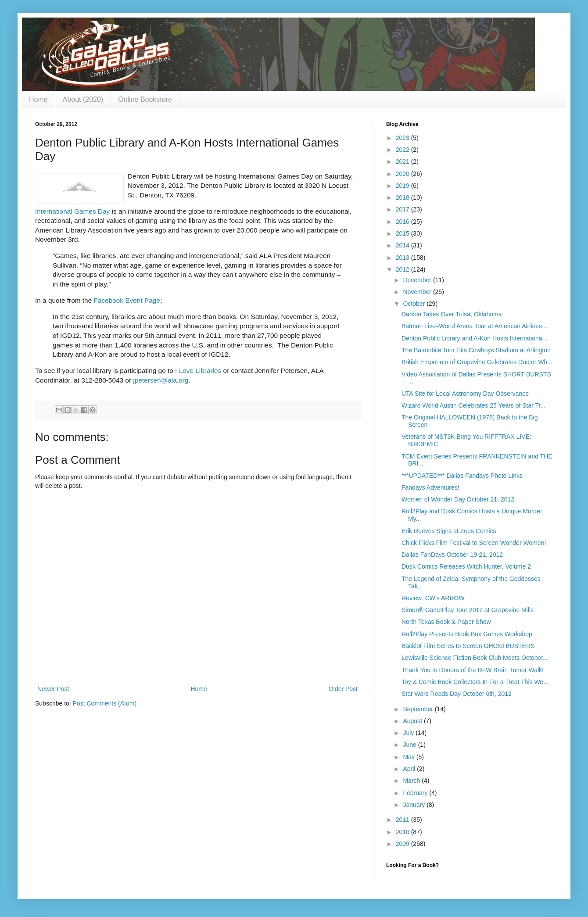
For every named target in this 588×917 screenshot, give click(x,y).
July (409, 733)
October (415, 304)
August (413, 721)
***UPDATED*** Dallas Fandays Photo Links (462, 476)
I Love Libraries (198, 371)
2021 (403, 161)
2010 (403, 832)
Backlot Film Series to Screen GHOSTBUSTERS (468, 646)
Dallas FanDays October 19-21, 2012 (452, 555)
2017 (403, 209)
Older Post (343, 689)
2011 (403, 820)
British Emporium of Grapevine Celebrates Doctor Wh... (477, 362)
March (412, 781)
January (415, 805)
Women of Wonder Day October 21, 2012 (458, 499)
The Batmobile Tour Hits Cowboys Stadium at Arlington (476, 350)
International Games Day (72, 211)
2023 (403, 138)
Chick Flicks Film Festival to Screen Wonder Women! (474, 543)
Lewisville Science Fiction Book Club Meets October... (475, 658)
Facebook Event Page (127, 300)
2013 (403, 258)
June (410, 745)
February (416, 793)
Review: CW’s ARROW (433, 598)
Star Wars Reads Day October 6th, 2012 (457, 694)
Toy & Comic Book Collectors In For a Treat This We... (475, 682)
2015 (403, 233)
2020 (403, 174)
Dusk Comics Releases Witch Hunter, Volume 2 (466, 566)
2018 (403, 197)
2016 (403, 222)
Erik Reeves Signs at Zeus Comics (449, 531)
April (410, 769)
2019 (403, 186)
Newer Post (53, 689)
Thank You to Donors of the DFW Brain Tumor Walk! (473, 670)
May (409, 757)
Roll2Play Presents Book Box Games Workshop (467, 634)
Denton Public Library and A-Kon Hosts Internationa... (474, 338)
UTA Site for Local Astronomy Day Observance (465, 394)
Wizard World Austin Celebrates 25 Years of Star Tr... (473, 405)
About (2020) (83, 99)
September (419, 709)
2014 (403, 245)
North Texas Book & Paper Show (446, 622)
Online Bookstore (145, 99)
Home (38, 99)
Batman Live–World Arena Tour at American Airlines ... (475, 326)
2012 (403, 269)
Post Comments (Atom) (105, 703)
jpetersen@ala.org (161, 380)
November (418, 292)
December (418, 280)
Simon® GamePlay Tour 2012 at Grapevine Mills (468, 610)
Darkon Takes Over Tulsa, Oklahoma (452, 314)
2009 (403, 844)
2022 (403, 150)
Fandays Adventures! (430, 487)
